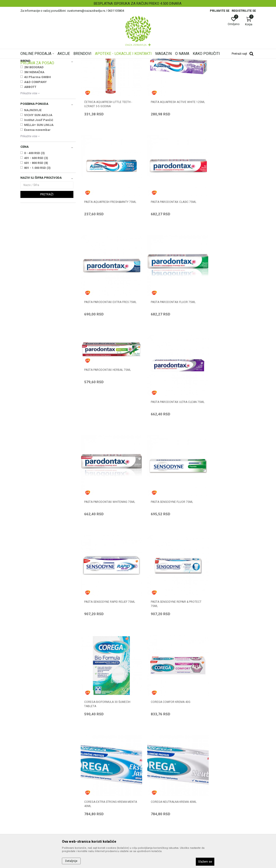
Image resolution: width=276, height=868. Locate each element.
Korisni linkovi (90, 780)
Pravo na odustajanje (156, 813)
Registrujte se (244, 11)
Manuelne (32, 110)
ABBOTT (30, 146)
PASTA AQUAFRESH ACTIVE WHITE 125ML (167, 156)
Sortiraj (155, 69)
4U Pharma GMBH (38, 136)
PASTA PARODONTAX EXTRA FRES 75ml (166, 250)
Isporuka (147, 787)
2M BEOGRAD (34, 126)
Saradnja (87, 761)
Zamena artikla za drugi (158, 793)
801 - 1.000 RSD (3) (37, 226)
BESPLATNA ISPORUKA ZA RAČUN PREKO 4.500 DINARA (138, 4)
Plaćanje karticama (155, 780)
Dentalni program (34, 84)
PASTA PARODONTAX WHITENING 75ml (226, 343)
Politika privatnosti (154, 761)
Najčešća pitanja (93, 774)
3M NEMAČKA (34, 131)
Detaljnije (71, 861)
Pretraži (47, 253)
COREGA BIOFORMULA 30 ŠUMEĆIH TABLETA (107, 530)
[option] (138, 4)
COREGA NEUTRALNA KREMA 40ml (107, 621)
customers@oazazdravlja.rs (41, 789)
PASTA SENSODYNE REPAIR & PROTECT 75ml (223, 436)
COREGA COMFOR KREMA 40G (164, 527)
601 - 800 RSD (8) (36, 222)
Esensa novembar (37, 188)
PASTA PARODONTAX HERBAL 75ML (108, 312)
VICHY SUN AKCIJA (38, 174)
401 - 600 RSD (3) (36, 217)
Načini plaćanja (151, 774)
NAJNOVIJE (33, 169)
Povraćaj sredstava (155, 807)
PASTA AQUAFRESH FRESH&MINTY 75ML (226, 156)
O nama (86, 754)
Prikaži (196, 69)
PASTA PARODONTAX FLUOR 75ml (227, 247)
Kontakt (86, 767)
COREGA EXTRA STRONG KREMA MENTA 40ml (226, 530)
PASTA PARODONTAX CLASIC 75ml (107, 247)
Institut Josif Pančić (39, 179)
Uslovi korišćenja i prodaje (159, 754)
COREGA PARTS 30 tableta (163, 621)
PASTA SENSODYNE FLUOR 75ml (105, 434)
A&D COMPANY (35, 141)
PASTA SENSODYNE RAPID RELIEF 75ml (166, 436)
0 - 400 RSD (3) (34, 212)
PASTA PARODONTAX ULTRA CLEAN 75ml (167, 343)
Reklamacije (149, 800)
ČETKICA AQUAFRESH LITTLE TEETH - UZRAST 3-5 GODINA (108, 156)
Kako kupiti (148, 767)
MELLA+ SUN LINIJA (39, 184)
